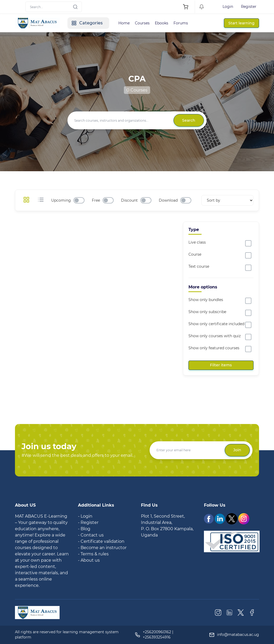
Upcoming (61, 200)
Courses (142, 23)
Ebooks (162, 23)
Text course (199, 266)
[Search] (54, 7)
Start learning (241, 23)
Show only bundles (206, 300)
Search (189, 120)
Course (195, 254)
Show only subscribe (207, 312)
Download (168, 200)
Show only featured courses (214, 348)
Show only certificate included (216, 324)
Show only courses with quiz (215, 336)
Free (96, 200)
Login (228, 7)
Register (249, 7)
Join (237, 450)
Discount (129, 200)
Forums (181, 23)
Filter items (221, 365)
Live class (197, 242)
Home (124, 23)
